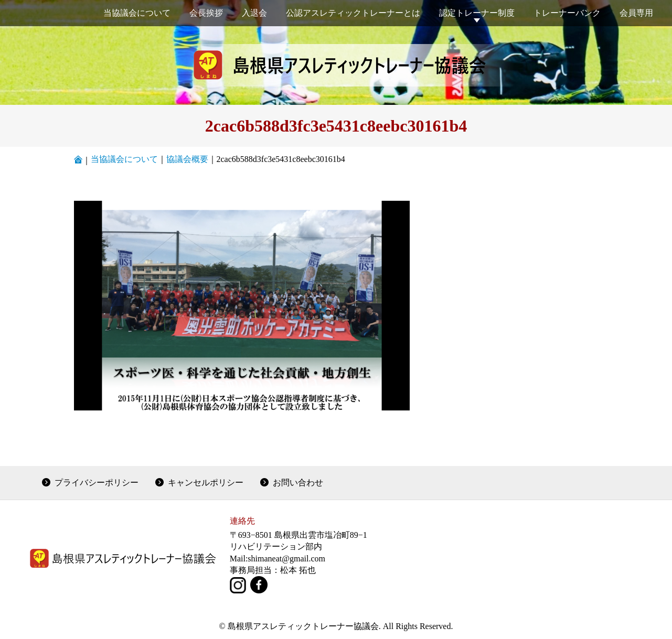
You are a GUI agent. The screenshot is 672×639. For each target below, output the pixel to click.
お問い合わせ (298, 483)
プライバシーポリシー (97, 483)
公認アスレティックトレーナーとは (353, 13)
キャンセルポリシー (206, 483)
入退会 (254, 13)
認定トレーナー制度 (477, 13)
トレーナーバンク (567, 13)
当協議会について (137, 13)
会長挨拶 (206, 13)
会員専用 (636, 13)
